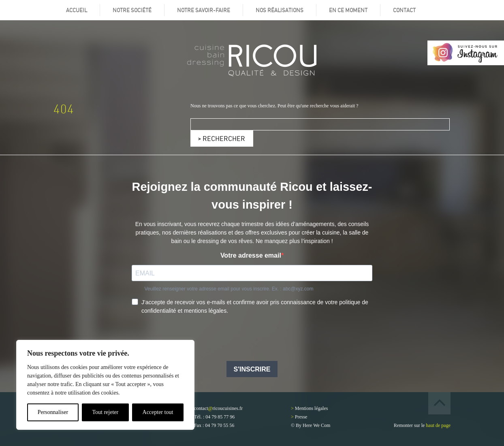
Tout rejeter (105, 412)
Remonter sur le (422, 425)
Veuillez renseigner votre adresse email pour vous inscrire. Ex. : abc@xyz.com (229, 289)
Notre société (132, 10)
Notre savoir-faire (204, 10)
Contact (404, 10)
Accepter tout (158, 412)
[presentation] (193, 339)
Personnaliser (53, 412)
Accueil (77, 10)
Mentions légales (312, 408)
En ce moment (348, 10)
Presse (301, 417)
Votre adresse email (251, 255)
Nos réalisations (280, 10)
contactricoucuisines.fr (218, 408)
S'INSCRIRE (252, 369)
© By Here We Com (311, 425)
